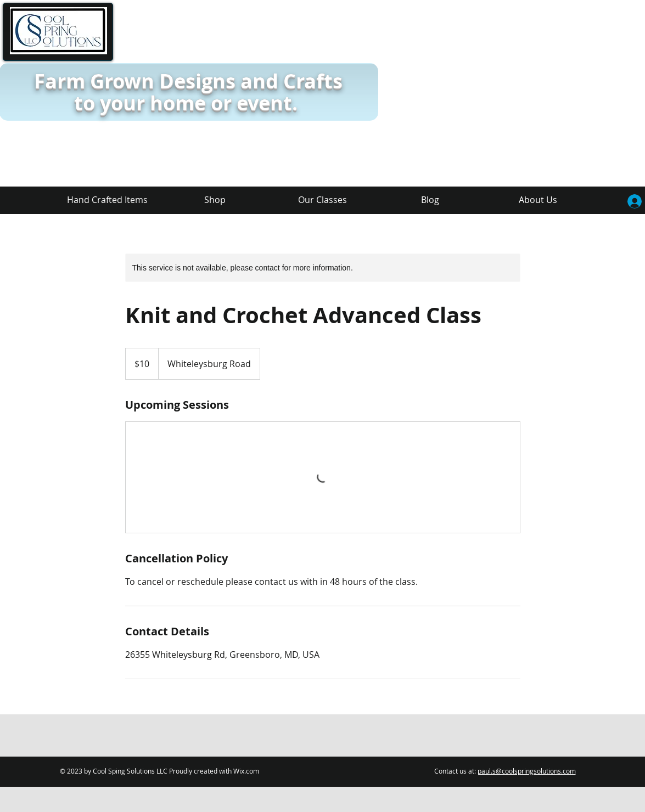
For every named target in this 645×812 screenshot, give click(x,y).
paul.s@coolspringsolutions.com (527, 771)
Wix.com (246, 771)
